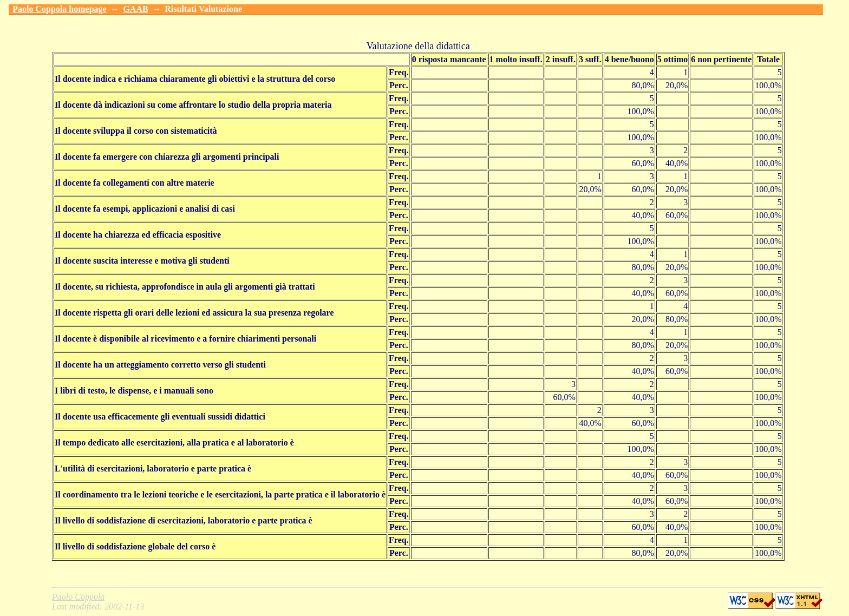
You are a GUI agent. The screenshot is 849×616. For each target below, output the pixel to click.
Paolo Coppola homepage (59, 9)
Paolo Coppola (78, 597)
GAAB (135, 9)
